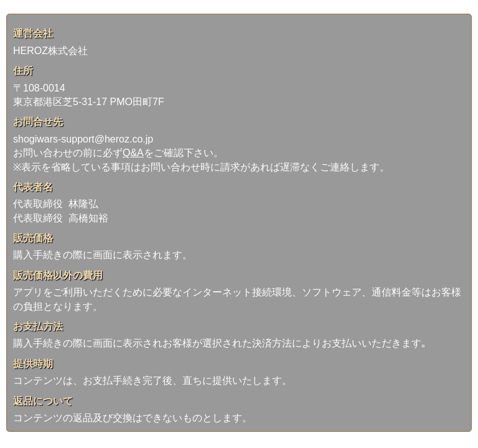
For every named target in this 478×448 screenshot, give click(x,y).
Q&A (133, 153)
